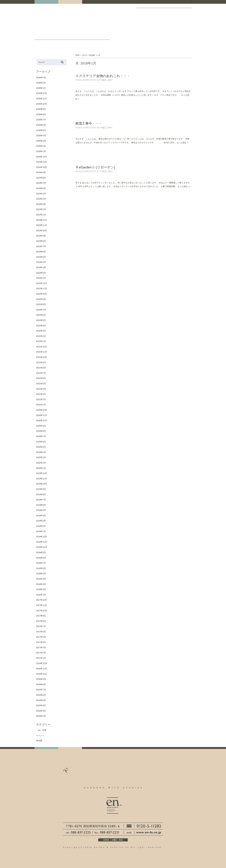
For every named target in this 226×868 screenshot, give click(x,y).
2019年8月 (41, 494)
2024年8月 (41, 178)
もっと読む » (183, 143)
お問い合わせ (103, 37)
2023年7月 (41, 246)
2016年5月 (41, 700)
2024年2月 (41, 209)
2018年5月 (41, 574)
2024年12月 (42, 157)
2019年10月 (42, 484)
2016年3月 (41, 711)
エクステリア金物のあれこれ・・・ (103, 76)
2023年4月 (41, 262)
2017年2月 (41, 653)
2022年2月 (41, 336)
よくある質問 (177, 28)
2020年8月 (41, 431)
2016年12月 (42, 663)
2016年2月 (41, 716)
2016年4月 (41, 705)
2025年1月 (41, 151)
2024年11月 (42, 162)
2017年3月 (41, 648)
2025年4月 (41, 136)
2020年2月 (41, 463)
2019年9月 (41, 489)
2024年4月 (41, 199)
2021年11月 (42, 352)
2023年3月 (41, 267)
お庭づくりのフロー (170, 28)
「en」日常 (41, 730)
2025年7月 (41, 120)
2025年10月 (42, 104)
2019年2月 (41, 526)
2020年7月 (41, 436)
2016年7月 (41, 690)
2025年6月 (41, 125)
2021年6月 (41, 378)
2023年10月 (42, 231)
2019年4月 (41, 516)
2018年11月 (42, 542)
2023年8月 (41, 241)
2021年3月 (41, 394)
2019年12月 (42, 473)
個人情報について (190, 28)
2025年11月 (42, 99)
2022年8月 (41, 304)
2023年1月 (41, 278)
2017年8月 (41, 621)
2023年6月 (41, 252)
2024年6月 (41, 188)
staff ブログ (86, 37)
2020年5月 (41, 447)
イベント (40, 735)
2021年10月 (42, 357)
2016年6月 (41, 695)
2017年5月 (41, 637)
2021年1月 (41, 405)
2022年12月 (42, 283)
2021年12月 (42, 347)
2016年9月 (41, 679)
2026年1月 (41, 88)
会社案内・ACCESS (163, 11)
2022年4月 (41, 326)
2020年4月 (41, 452)
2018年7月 (41, 563)
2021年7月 (41, 373)
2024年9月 (41, 172)
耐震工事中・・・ (89, 123)
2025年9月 (41, 109)
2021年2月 (41, 399)
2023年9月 (41, 236)
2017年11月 (42, 605)
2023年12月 (42, 220)
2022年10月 (42, 294)
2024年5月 (41, 194)
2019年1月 (41, 531)
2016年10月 (42, 674)
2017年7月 (41, 626)
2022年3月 (41, 331)
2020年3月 (41, 457)
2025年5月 (41, 130)
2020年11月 (42, 415)
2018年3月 (41, 584)
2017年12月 (42, 600)
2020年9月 (41, 426)
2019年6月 (41, 505)
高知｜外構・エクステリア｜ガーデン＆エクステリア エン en (46, 21)
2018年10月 (42, 547)
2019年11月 (42, 479)
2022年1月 (41, 341)
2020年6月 (41, 442)
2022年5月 (41, 320)
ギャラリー (144, 11)
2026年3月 (41, 78)
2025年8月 (41, 114)
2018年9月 (41, 552)
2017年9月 (41, 616)
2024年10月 (42, 167)
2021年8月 (41, 368)
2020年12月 (42, 410)
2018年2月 (41, 589)
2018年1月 (41, 595)
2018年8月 (41, 558)
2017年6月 (41, 632)
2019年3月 (41, 521)
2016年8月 (41, 684)
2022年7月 (41, 310)
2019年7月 (41, 500)
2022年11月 (42, 289)
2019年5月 (41, 510)
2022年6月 (41, 315)
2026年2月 (41, 83)
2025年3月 (41, 141)
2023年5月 (41, 257)
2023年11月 (42, 225)
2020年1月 (41, 468)
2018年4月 (41, 579)
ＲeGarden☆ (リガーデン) (95, 167)
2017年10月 (42, 611)
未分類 (39, 741)
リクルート (163, 28)
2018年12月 (42, 537)
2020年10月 (42, 420)
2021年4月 (41, 389)
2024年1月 (41, 215)
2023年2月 (41, 273)
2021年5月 (41, 384)
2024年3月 (41, 204)
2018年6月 (41, 568)
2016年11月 (42, 669)
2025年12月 (42, 93)
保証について (184, 28)
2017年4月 (41, 642)
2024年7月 (41, 183)
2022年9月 (41, 299)
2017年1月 (41, 658)
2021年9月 (41, 363)
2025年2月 (41, 146)
